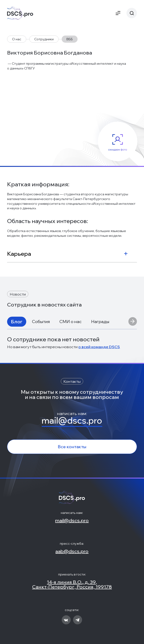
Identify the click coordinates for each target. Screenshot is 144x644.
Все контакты (72, 447)
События (41, 322)
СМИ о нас (70, 322)
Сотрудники (44, 39)
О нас (17, 39)
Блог (17, 322)
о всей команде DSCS (99, 347)
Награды (100, 322)
